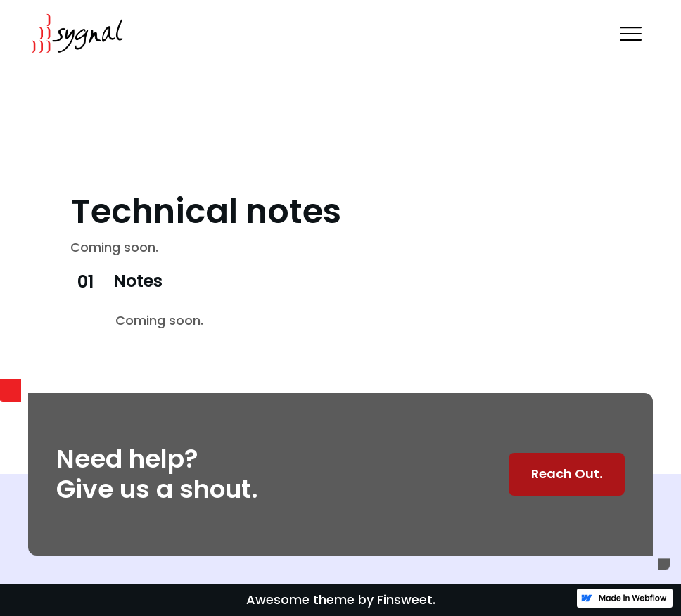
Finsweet (405, 599)
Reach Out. (567, 474)
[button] (631, 34)
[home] (76, 34)
